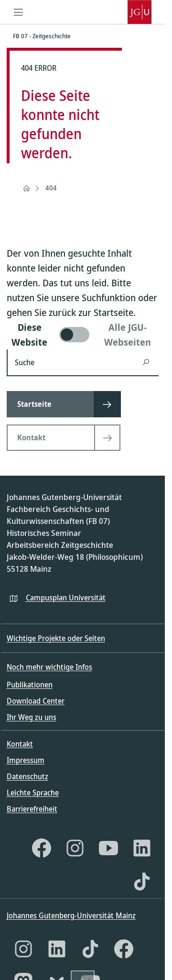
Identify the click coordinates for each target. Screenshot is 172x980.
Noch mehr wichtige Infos (49, 667)
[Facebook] (42, 848)
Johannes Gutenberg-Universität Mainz (71, 915)
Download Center (36, 701)
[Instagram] (75, 848)
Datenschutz (27, 776)
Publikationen (30, 685)
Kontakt (20, 744)
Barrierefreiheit (32, 809)
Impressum (26, 760)
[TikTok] (142, 882)
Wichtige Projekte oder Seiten (56, 638)
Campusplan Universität (66, 598)
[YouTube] (108, 848)
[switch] (83, 335)
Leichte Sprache (33, 793)
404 (51, 188)
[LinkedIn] (142, 848)
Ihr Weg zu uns (32, 717)
